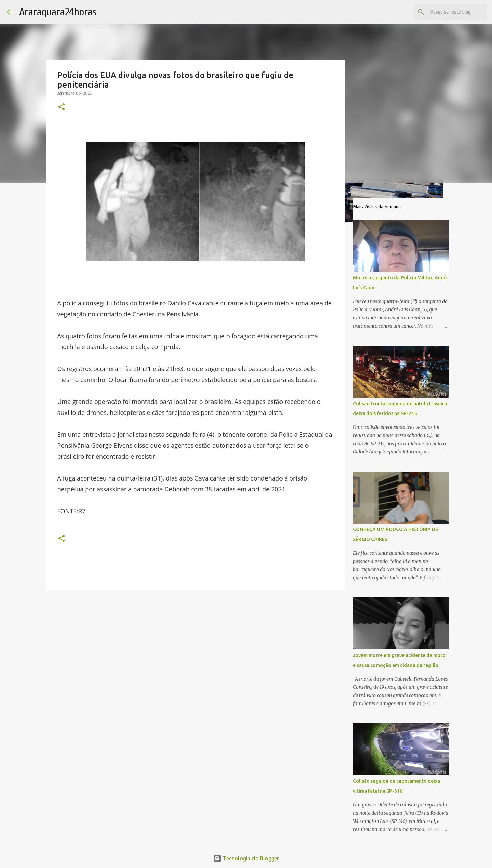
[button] (61, 107)
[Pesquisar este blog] (451, 12)
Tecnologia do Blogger (246, 858)
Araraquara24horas (58, 12)
